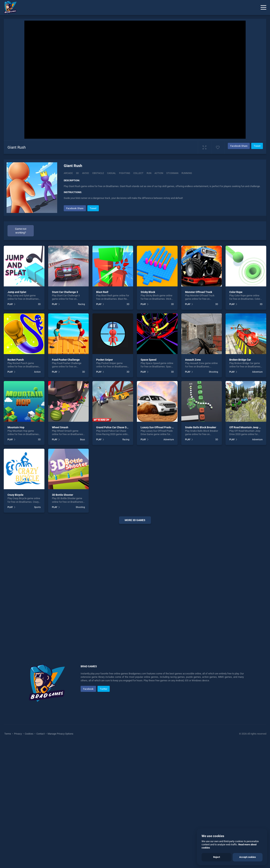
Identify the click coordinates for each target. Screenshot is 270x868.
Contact (40, 859)
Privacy (18, 859)
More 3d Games (135, 645)
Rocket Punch (16, 485)
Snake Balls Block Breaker (201, 552)
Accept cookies (248, 857)
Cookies (29, 859)
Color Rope (236, 417)
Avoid (86, 173)
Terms (8, 859)
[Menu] (263, 7)
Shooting (213, 497)
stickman (172, 173)
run (149, 173)
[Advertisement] (162, 231)
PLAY (10, 429)
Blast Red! (102, 417)
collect (138, 173)
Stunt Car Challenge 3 (65, 417)
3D (77, 173)
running (187, 173)
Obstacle (98, 173)
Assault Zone (193, 485)
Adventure (257, 497)
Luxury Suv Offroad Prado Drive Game (163, 552)
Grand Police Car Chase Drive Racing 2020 (121, 552)
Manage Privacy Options (60, 859)
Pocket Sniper (105, 485)
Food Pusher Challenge (66, 485)
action (159, 173)
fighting (125, 173)
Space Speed (148, 485)
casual (111, 173)
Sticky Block (148, 417)
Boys (82, 565)
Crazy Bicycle (15, 620)
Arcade (68, 173)
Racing (81, 429)
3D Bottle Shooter (63, 620)
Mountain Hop (16, 552)
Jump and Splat (17, 417)
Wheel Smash (60, 552)
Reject (217, 857)
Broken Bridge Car (240, 485)
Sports (37, 632)
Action (37, 497)
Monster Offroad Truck (199, 417)
